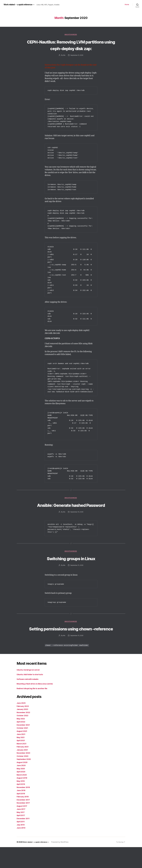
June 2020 (22, 786)
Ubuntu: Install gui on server (29, 691)
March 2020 (22, 796)
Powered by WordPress (62, 863)
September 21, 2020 (77, 62)
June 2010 (21, 849)
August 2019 (23, 799)
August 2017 (23, 827)
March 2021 (22, 764)
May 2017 (21, 833)
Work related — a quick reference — (37, 863)
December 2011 (24, 839)
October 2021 (23, 749)
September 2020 (24, 780)
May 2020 (21, 789)
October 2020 (23, 777)
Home (127, 4)
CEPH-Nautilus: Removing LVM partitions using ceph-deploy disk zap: (71, 48)
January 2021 (23, 771)
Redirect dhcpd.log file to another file (34, 709)
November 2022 (24, 733)
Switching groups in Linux (71, 572)
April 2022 (21, 743)
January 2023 (23, 730)
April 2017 (21, 836)
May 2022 (21, 740)
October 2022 (23, 736)
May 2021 (21, 758)
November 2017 (24, 824)
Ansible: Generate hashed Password (71, 515)
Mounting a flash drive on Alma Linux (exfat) (37, 705)
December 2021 (24, 746)
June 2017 (21, 830)
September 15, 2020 (77, 579)
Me (64, 62)
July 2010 (21, 846)
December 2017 (24, 821)
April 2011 (21, 843)
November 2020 (24, 774)
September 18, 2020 (77, 526)
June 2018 (21, 811)
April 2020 (21, 793)
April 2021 (21, 761)
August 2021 (23, 752)
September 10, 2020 (77, 656)
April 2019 (21, 805)
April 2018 (21, 814)
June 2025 (22, 724)
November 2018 (24, 808)
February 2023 (23, 727)
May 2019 (21, 802)
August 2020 (23, 783)
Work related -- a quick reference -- (21, 5)
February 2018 (23, 818)
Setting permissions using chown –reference (71, 646)
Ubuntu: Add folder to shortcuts (31, 695)
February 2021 (23, 768)
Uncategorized (71, 35)
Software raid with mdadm (29, 700)
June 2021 (21, 755)
